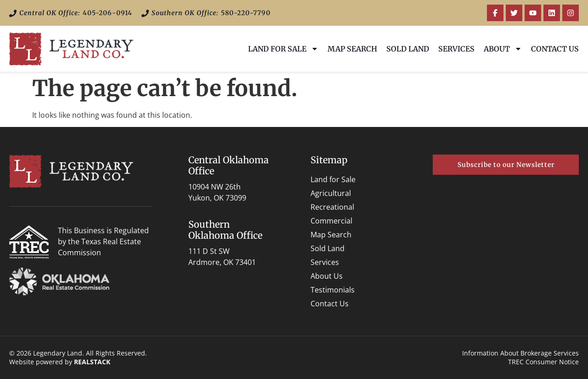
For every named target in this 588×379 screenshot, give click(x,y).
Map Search (352, 49)
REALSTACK (92, 362)
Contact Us (555, 49)
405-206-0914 (107, 13)
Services (456, 49)
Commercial (331, 221)
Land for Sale (283, 49)
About (503, 49)
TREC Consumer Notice (543, 362)
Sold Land (408, 49)
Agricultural (331, 193)
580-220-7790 (246, 13)
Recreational (332, 207)
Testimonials (333, 290)
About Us (327, 276)
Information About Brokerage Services (520, 353)
